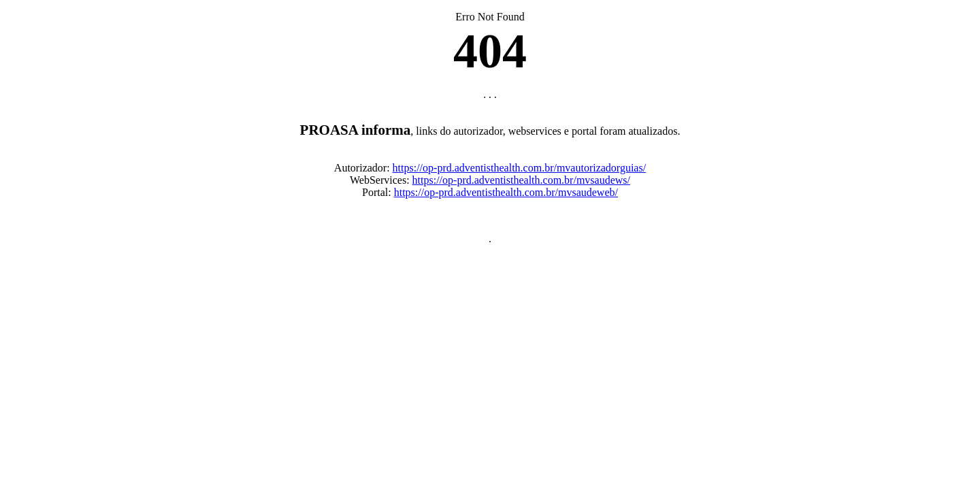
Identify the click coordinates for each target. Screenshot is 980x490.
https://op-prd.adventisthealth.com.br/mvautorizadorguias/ (520, 172)
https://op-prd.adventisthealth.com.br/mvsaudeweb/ (506, 196)
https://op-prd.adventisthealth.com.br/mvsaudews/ (521, 184)
